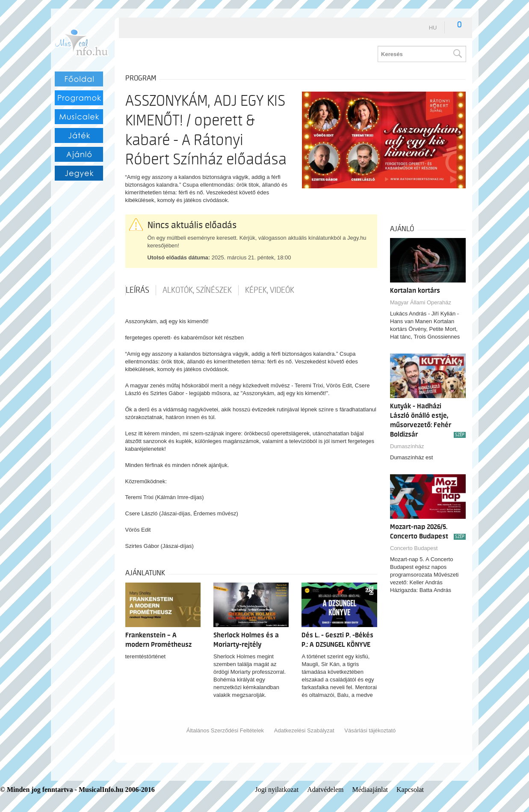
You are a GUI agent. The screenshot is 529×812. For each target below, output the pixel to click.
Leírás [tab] (137, 290)
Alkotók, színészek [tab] (197, 290)
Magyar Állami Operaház (421, 302)
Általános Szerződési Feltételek (225, 730)
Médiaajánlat (370, 790)
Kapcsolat (410, 790)
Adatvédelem (325, 790)
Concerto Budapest (414, 548)
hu (433, 28)
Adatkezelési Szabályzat (304, 730)
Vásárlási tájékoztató (370, 730)
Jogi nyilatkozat (277, 790)
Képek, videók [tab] (270, 290)
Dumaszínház (407, 446)
